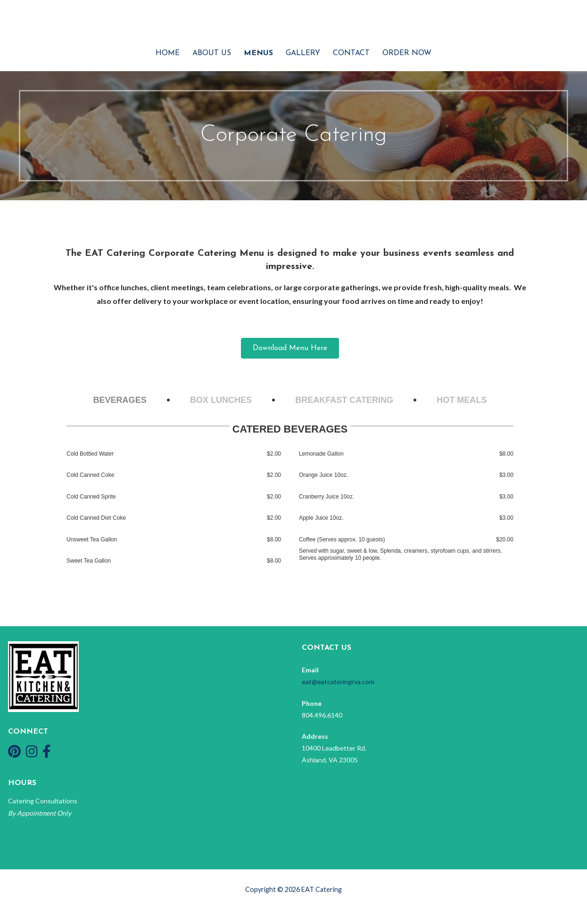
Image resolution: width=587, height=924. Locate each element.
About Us (212, 53)
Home (168, 53)
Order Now (407, 53)
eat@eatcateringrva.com (338, 682)
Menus (258, 53)
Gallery (303, 53)
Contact (351, 53)
